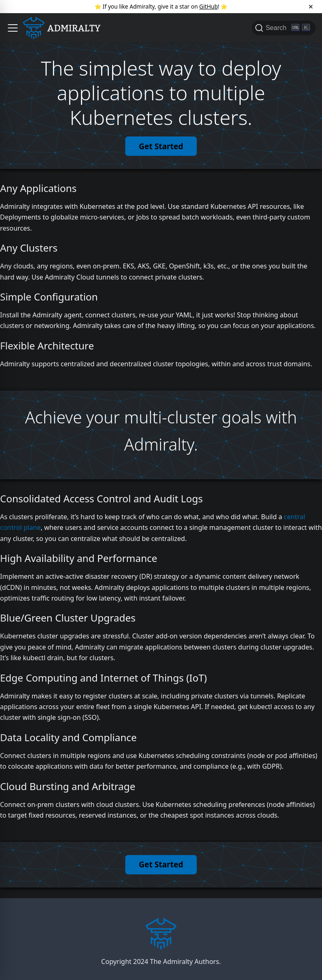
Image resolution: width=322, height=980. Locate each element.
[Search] (284, 28)
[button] (13, 28)
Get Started (161, 146)
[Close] (311, 7)
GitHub (208, 6)
